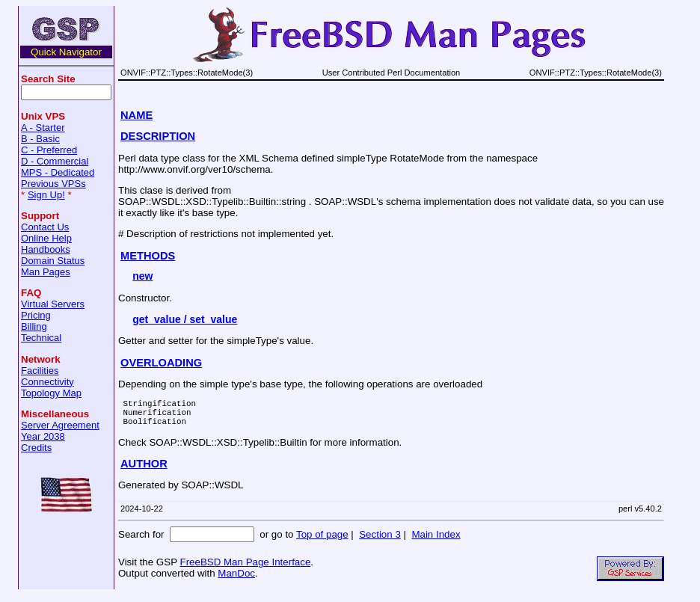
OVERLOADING (161, 363)
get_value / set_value (185, 319)
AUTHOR (144, 470)
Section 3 (380, 541)
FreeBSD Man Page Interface (245, 569)
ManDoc (236, 580)
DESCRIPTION (158, 136)
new (142, 276)
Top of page (322, 541)
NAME (136, 115)
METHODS (148, 256)
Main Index (436, 541)
